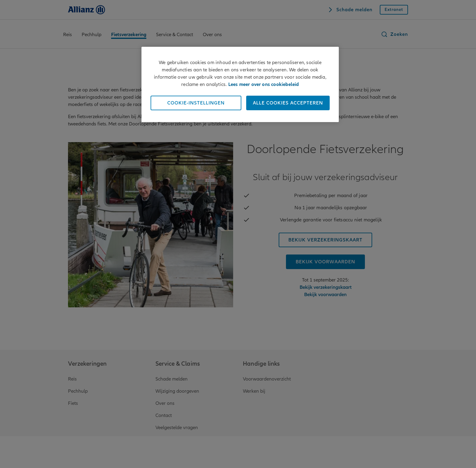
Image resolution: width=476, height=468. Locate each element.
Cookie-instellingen (196, 103)
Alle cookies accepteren (288, 103)
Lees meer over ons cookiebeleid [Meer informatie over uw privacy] (264, 84)
